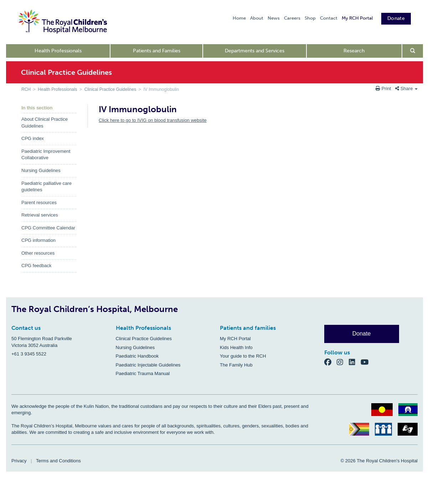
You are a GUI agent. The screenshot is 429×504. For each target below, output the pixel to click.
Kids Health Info (236, 347)
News (274, 18)
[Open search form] (413, 51)
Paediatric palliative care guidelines (46, 187)
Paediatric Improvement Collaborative (46, 155)
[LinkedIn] (355, 362)
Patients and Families (157, 51)
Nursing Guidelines (41, 170)
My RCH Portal (357, 18)
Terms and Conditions (58, 461)
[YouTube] (367, 362)
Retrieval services (40, 215)
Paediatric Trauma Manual (143, 373)
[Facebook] (331, 362)
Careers (292, 18)
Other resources (38, 253)
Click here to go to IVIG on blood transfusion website (153, 120)
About (257, 18)
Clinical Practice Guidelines (110, 89)
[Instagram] (343, 362)
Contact (329, 18)
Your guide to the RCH (243, 356)
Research (354, 51)
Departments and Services (255, 51)
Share (406, 89)
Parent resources (39, 202)
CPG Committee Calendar (48, 228)
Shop (310, 18)
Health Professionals (58, 51)
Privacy (19, 461)
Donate (396, 18)
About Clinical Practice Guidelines (45, 123)
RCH (26, 89)
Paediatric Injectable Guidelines (148, 365)
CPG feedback (37, 266)
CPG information (38, 240)
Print (384, 89)
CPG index (33, 138)
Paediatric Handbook (137, 356)
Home (239, 18)
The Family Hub (236, 365)
